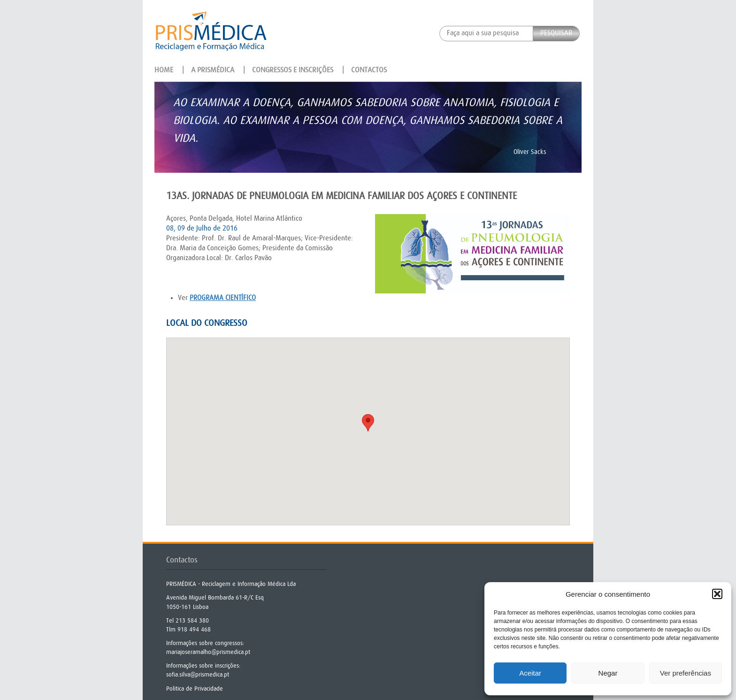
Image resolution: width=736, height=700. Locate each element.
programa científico (223, 298)
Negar (608, 673)
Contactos (369, 70)
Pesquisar (556, 33)
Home (164, 70)
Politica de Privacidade (195, 688)
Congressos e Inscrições (293, 70)
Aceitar (530, 673)
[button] (717, 594)
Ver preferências (686, 673)
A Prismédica (213, 70)
